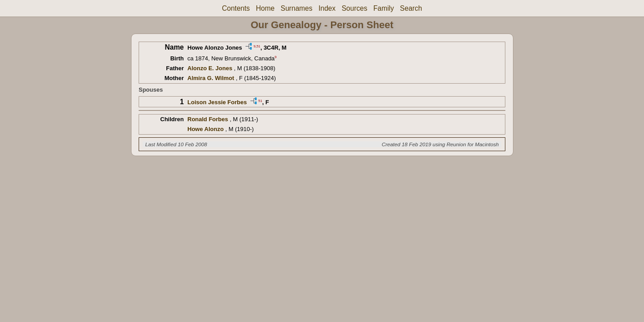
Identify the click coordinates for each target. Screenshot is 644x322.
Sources (354, 8)
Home (265, 8)
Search (411, 8)
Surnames (296, 8)
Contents (236, 8)
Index (327, 8)
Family (384, 8)
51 (258, 46)
